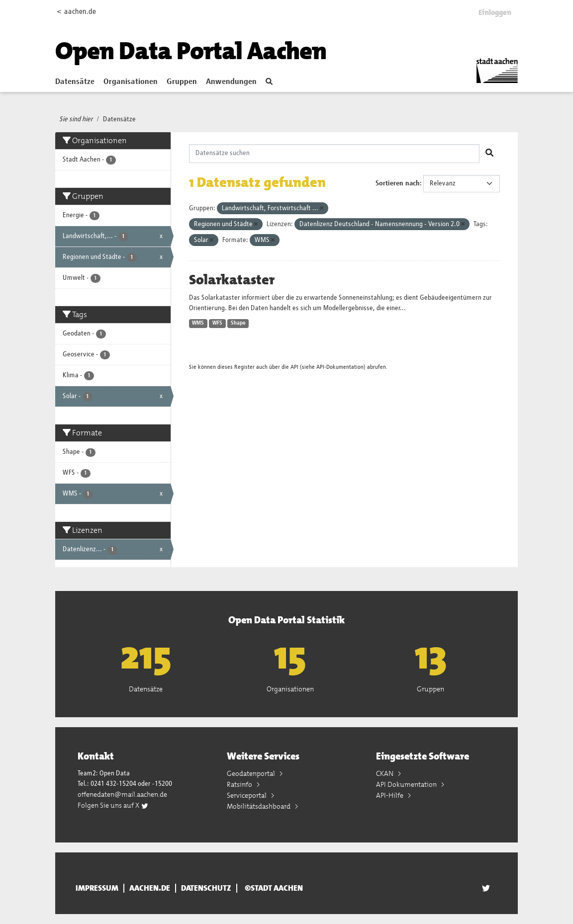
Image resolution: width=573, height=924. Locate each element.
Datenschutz (206, 888)
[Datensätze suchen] (334, 154)
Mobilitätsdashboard (259, 806)
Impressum (97, 888)
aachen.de (150, 888)
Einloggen (495, 12)
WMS (198, 323)
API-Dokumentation (340, 367)
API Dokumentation (407, 784)
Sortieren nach (398, 183)
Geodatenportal (252, 773)
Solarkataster (232, 280)
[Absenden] (489, 154)
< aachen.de (76, 12)
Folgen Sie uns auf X (113, 805)
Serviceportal (247, 795)
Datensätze (75, 82)
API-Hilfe (390, 795)
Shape (238, 323)
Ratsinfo (240, 784)
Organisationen (131, 82)
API (294, 367)
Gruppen (182, 82)
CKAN (385, 773)
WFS (217, 323)
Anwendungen (231, 82)
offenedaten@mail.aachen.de (122, 794)
